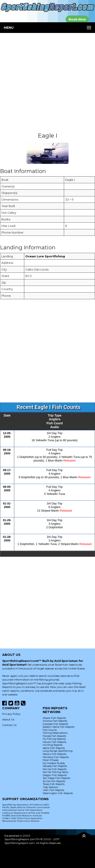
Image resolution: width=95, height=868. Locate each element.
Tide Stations (50, 787)
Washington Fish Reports (58, 793)
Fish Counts (50, 730)
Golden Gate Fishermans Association (22, 818)
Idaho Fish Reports (54, 748)
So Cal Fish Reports (54, 781)
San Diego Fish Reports (56, 778)
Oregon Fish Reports (55, 775)
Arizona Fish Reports (55, 721)
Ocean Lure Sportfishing (45, 256)
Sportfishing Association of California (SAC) (26, 805)
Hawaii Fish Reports (55, 742)
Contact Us (9, 725)
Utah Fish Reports (53, 790)
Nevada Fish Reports (55, 766)
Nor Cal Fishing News (56, 772)
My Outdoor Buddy (54, 763)
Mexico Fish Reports (55, 754)
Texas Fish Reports (54, 784)
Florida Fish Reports (54, 736)
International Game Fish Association (22, 810)
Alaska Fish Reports (54, 718)
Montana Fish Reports (56, 757)
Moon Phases (51, 760)
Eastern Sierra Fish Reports (59, 727)
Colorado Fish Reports (55, 724)
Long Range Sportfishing (58, 751)
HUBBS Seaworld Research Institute (22, 816)
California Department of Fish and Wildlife (26, 813)
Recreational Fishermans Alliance (21, 821)
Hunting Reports (53, 745)
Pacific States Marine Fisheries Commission (26, 807)
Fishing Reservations (55, 733)
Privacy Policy (11, 714)
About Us (8, 719)
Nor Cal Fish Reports (55, 769)
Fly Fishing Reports (54, 739)
